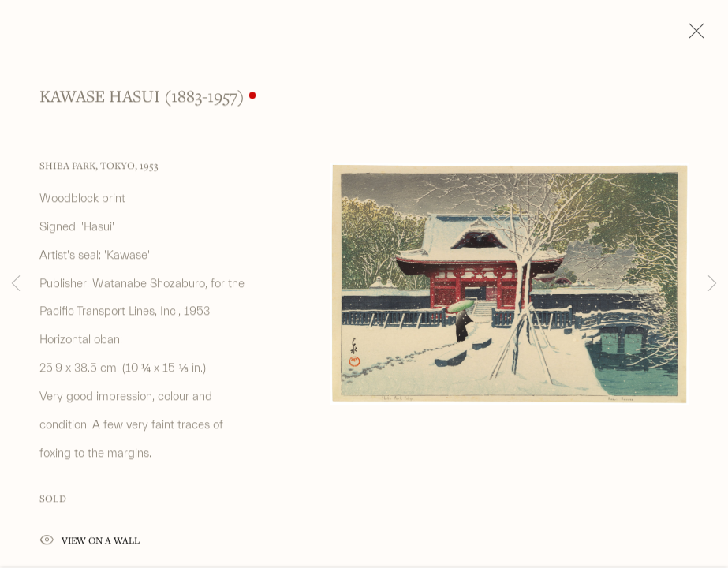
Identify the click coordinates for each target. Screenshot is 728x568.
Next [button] (712, 284)
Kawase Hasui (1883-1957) (142, 100)
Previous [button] (16, 284)
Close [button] (693, 35)
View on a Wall (90, 546)
